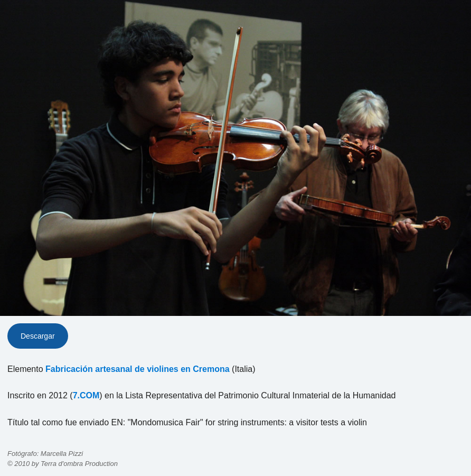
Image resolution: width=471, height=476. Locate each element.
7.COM (86, 395)
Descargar (38, 336)
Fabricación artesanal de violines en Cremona (138, 369)
